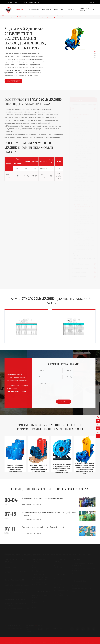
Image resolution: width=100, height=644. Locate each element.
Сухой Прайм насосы (39, 571)
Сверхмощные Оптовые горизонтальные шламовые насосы (83, 116)
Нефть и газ (58, 584)
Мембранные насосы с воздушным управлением (16, 604)
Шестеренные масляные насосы (40, 597)
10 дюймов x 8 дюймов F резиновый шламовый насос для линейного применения (84, 245)
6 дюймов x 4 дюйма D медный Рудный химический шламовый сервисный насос (85, 223)
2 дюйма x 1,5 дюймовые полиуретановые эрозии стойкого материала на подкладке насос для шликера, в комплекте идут (84, 198)
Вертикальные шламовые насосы (82, 255)
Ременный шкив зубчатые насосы (40, 602)
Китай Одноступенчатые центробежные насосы (40, 579)
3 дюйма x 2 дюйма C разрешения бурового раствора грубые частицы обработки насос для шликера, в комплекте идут (84, 124)
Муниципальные (77, 574)
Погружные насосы (80, 277)
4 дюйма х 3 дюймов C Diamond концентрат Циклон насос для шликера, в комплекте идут (84, 133)
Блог (73, 592)
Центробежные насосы (81, 264)
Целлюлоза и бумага (61, 591)
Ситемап (68, 642)
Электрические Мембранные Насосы (17, 609)
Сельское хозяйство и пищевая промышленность (82, 564)
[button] (95, 51)
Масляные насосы (79, 272)
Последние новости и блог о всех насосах (50, 489)
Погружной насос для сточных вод (61, 567)
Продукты (19, 10)
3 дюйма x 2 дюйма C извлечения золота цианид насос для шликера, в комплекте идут (39, 17)
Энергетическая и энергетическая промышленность (83, 570)
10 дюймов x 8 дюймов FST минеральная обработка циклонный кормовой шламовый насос (83, 160)
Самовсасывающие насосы (83, 105)
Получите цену (13, 81)
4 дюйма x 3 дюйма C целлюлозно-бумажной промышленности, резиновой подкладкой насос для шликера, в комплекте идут (84, 216)
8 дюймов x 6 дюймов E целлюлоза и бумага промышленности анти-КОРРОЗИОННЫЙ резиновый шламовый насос (84, 231)
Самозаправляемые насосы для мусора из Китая (15, 567)
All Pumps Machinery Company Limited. (31, 642)
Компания (59, 10)
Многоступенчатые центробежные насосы (40, 584)
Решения (46, 10)
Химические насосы (39, 574)
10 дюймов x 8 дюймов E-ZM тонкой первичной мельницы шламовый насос (84, 153)
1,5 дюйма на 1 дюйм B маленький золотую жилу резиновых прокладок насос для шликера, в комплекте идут (84, 189)
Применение (33, 10)
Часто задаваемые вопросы (81, 588)
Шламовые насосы (80, 109)
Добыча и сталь (59, 587)
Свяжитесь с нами (84, 10)
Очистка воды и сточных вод (62, 580)
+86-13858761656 (12, 2)
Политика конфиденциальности (85, 642)
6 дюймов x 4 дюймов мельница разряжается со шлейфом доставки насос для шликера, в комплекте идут (85, 140)
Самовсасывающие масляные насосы (42, 607)
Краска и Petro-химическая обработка (62, 595)
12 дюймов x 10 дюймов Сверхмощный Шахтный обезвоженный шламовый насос (83, 168)
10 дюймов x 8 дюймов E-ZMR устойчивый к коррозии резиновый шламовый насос (84, 239)
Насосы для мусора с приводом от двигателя (16, 572)
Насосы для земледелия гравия (84, 259)
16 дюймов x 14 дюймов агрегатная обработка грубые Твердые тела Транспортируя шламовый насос (85, 176)
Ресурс (71, 10)
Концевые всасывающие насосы (40, 567)
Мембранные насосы (80, 268)
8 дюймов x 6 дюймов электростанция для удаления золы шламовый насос (85, 147)
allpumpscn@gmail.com (31, 2)
